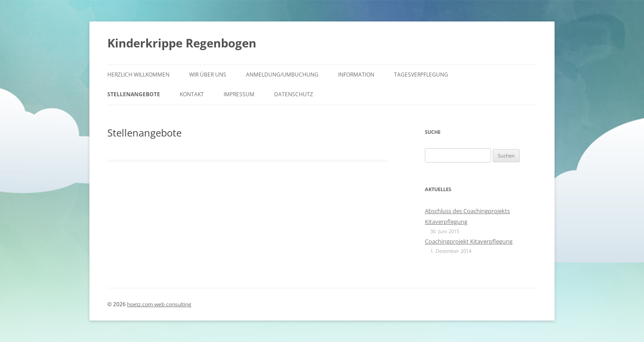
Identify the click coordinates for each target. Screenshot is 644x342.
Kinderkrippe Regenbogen (182, 43)
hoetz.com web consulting (159, 304)
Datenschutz (294, 94)
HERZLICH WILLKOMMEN (138, 75)
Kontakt (192, 94)
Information (356, 75)
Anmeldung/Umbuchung (282, 75)
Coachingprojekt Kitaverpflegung (469, 241)
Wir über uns (208, 75)
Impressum (239, 94)
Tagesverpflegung (421, 75)
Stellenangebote (134, 94)
